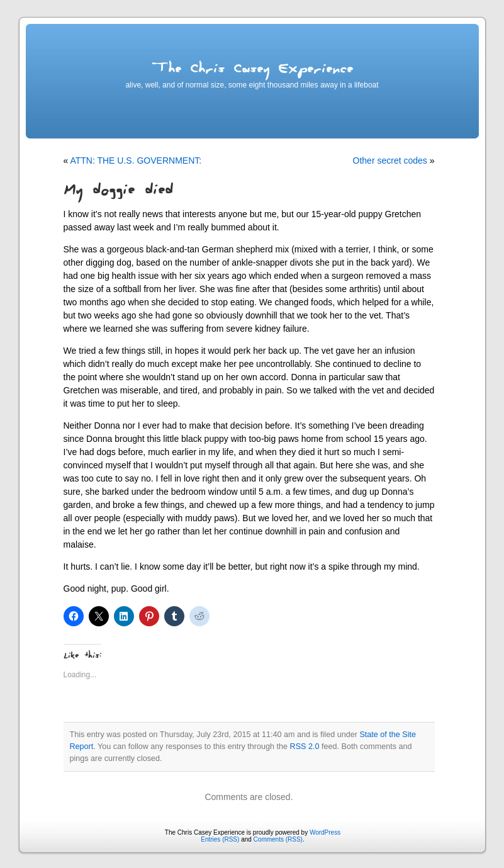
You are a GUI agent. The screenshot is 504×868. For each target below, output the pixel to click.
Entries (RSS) (220, 839)
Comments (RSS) (278, 839)
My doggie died (118, 192)
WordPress (325, 832)
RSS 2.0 (305, 747)
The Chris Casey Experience (252, 71)
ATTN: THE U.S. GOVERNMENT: (136, 161)
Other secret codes (390, 161)
